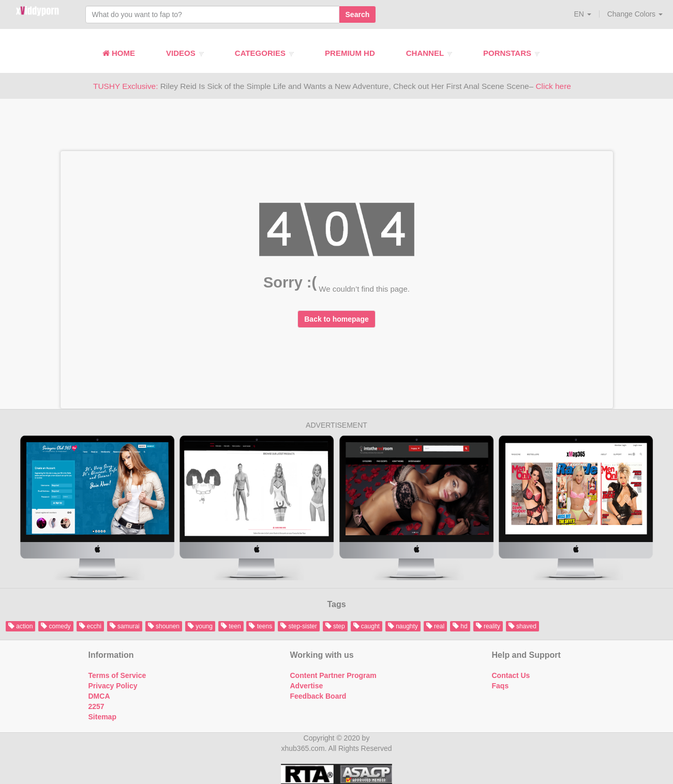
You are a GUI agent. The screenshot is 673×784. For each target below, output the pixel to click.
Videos (185, 53)
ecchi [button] (90, 626)
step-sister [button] (299, 626)
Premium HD (350, 53)
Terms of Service (117, 675)
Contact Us (511, 675)
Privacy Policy (113, 686)
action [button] (20, 626)
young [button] (200, 626)
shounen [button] (164, 626)
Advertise (307, 686)
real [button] (435, 626)
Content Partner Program (333, 675)
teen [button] (231, 626)
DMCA (99, 696)
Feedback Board (318, 696)
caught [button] (367, 626)
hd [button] (460, 626)
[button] (582, 14)
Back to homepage (336, 319)
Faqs (500, 686)
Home (119, 53)
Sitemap (102, 717)
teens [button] (260, 626)
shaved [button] (522, 626)
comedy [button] (56, 626)
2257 (96, 706)
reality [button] (488, 626)
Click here (553, 86)
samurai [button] (125, 626)
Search (358, 14)
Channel (429, 53)
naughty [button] (403, 626)
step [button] (335, 626)
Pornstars (511, 53)
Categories (264, 53)
